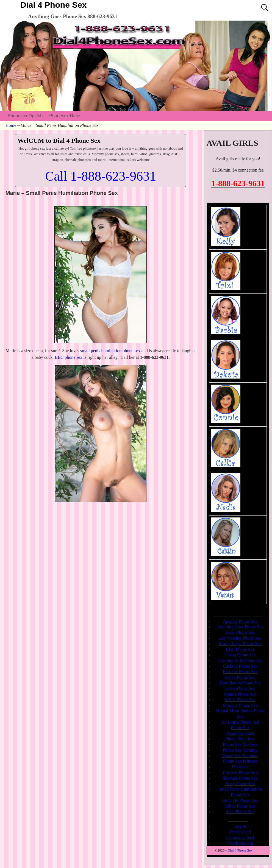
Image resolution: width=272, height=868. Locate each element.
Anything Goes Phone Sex (240, 627)
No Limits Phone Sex (240, 722)
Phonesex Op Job (25, 116)
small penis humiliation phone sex (110, 351)
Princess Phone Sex (240, 772)
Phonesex (240, 767)
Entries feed (240, 832)
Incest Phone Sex (240, 688)
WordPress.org (240, 843)
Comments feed (240, 837)
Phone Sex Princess (240, 761)
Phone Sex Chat (240, 733)
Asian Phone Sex (240, 632)
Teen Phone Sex (240, 812)
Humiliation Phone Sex (240, 683)
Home (11, 125)
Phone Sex (240, 728)
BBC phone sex (68, 357)
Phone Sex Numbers (240, 756)
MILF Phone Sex (240, 700)
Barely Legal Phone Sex (240, 644)
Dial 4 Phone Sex (54, 5)
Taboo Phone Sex (240, 806)
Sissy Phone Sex (240, 784)
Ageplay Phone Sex (240, 621)
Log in (240, 826)
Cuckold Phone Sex (240, 666)
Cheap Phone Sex (240, 655)
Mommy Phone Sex (240, 705)
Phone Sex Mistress (240, 744)
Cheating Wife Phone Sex (240, 660)
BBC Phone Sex (240, 649)
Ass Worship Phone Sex (240, 638)
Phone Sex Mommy (240, 750)
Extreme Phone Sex (240, 672)
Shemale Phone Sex (240, 778)
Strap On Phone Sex (240, 800)
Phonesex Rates (65, 116)
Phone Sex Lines (240, 739)
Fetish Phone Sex (240, 677)
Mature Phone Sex (240, 694)
